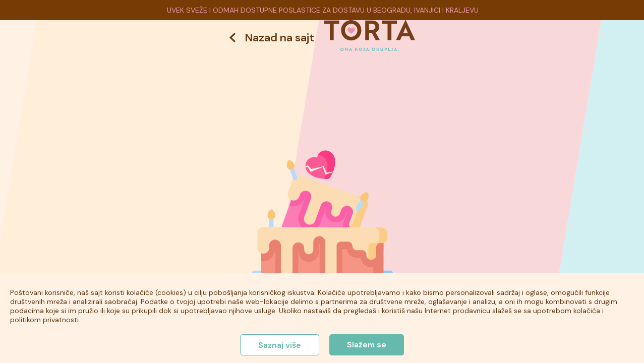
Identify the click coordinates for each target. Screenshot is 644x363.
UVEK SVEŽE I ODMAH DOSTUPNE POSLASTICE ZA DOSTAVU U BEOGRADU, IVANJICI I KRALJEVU (323, 10)
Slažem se (367, 345)
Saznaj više (280, 345)
